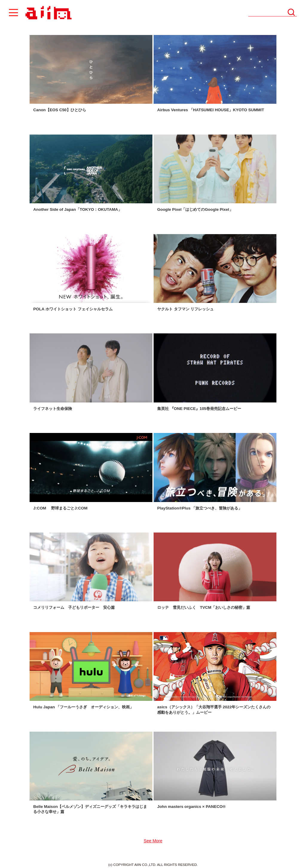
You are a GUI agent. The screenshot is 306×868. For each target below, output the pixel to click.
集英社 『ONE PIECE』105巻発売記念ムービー (199, 409)
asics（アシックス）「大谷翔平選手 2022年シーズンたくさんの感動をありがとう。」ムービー (214, 710)
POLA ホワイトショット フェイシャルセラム (73, 309)
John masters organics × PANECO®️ (191, 807)
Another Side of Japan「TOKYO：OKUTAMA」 (78, 209)
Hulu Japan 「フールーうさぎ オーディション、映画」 (83, 707)
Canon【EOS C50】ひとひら (60, 110)
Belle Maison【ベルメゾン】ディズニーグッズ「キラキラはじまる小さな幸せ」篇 (90, 809)
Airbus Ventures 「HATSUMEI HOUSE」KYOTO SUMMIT (211, 110)
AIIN (48, 13)
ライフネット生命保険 (53, 409)
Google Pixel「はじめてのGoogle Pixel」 (195, 209)
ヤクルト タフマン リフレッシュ (185, 309)
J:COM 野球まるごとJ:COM (60, 508)
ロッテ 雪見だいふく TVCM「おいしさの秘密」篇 (204, 607)
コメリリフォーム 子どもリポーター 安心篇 (74, 607)
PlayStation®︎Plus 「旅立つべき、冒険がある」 (200, 508)
